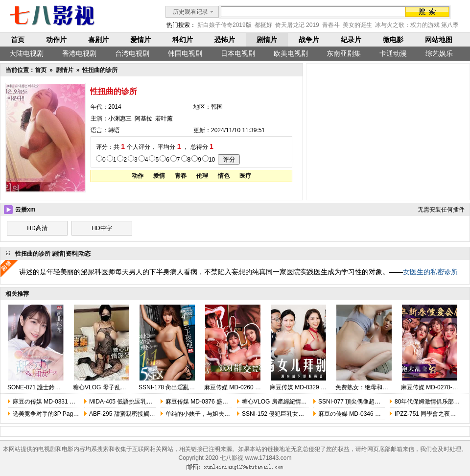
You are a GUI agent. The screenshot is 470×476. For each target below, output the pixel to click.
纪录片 (351, 40)
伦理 (202, 176)
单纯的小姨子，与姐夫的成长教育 (210, 414)
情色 (224, 176)
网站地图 (439, 40)
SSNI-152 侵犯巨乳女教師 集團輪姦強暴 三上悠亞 (307, 414)
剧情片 (267, 40)
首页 (18, 40)
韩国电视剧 (185, 53)
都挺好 (263, 25)
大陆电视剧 (26, 53)
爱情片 (141, 40)
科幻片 (183, 40)
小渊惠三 (120, 119)
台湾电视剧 (132, 53)
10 (212, 160)
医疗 (245, 176)
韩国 (217, 107)
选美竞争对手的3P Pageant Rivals (58, 414)
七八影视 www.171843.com (256, 458)
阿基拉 (143, 119)
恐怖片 (225, 40)
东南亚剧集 (344, 53)
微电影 (393, 40)
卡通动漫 (393, 53)
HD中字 (102, 228)
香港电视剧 (79, 53)
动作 (138, 176)
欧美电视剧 (291, 53)
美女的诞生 (357, 25)
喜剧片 (98, 40)
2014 (115, 107)
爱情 (159, 176)
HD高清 (37, 228)
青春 (181, 176)
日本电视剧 (238, 53)
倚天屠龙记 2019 (297, 25)
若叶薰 (164, 119)
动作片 (56, 40)
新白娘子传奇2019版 (224, 25)
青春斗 (331, 25)
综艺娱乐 (439, 53)
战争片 (309, 40)
